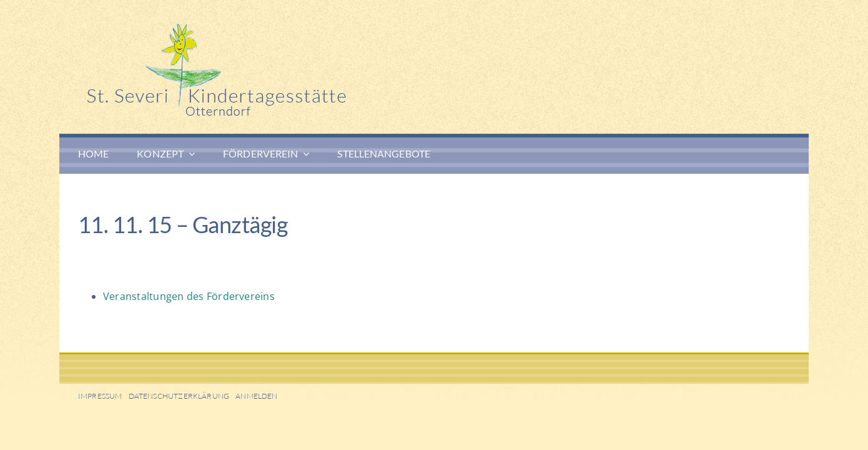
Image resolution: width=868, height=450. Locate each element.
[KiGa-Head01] (265, 28)
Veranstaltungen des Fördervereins (189, 296)
